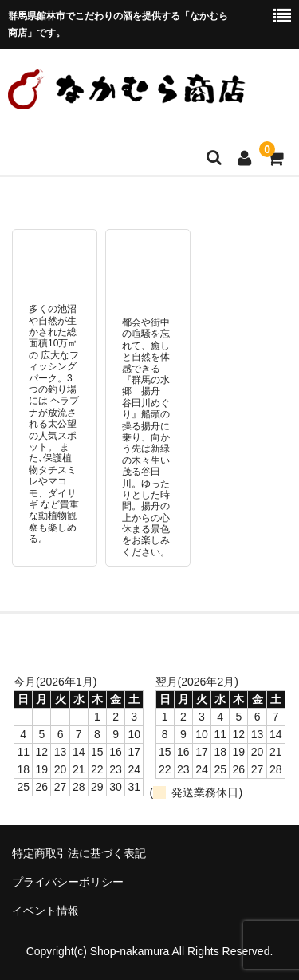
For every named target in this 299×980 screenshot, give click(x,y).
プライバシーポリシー (68, 882)
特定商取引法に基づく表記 (79, 853)
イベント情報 (45, 911)
